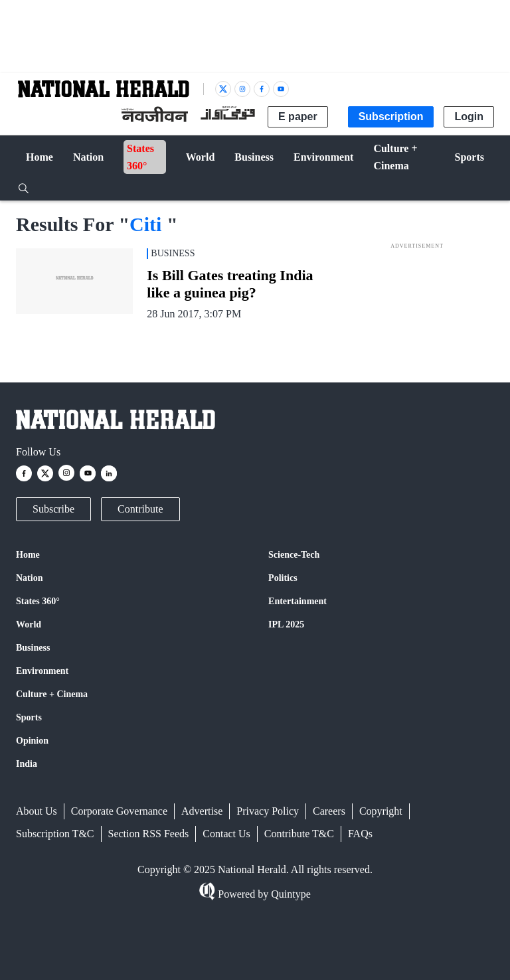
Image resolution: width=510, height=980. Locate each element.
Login (469, 117)
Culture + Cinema (52, 694)
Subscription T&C (55, 834)
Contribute (140, 509)
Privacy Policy (268, 811)
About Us (37, 811)
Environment (42, 671)
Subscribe (53, 509)
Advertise (202, 811)
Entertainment (297, 601)
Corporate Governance (119, 811)
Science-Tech (294, 555)
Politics (283, 578)
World (29, 624)
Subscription (391, 117)
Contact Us (226, 834)
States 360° (38, 601)
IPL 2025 (286, 624)
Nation (29, 578)
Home (28, 555)
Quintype (290, 894)
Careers (329, 811)
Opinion (32, 741)
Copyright (381, 811)
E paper (298, 117)
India (27, 764)
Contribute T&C (299, 834)
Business (33, 648)
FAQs (360, 834)
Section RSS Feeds (149, 834)
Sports (29, 717)
